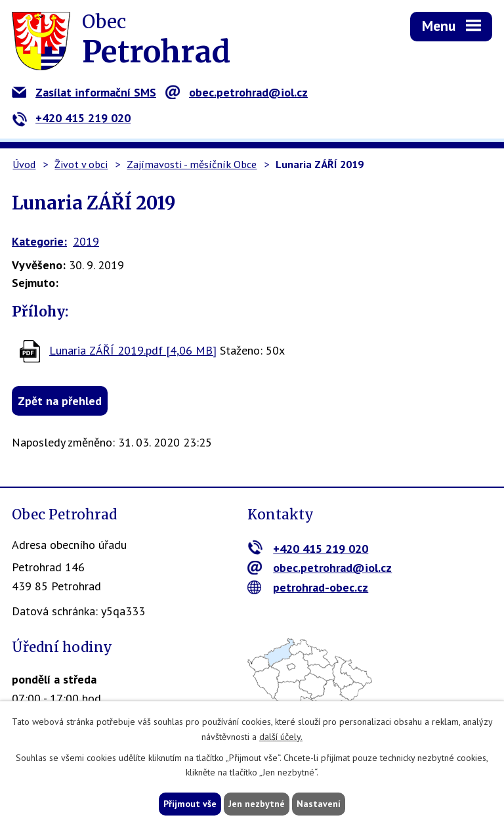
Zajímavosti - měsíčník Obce (192, 164)
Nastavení (319, 804)
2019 (86, 241)
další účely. (281, 737)
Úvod (24, 164)
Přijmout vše (190, 804)
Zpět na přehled (60, 401)
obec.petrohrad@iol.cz (237, 92)
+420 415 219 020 (71, 118)
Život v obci (81, 164)
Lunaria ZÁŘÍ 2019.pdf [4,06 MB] (133, 350)
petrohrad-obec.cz (308, 587)
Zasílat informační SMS (84, 92)
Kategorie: (39, 241)
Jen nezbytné (257, 804)
